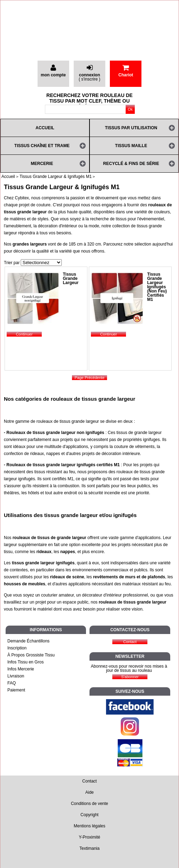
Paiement (16, 690)
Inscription (17, 648)
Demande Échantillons (28, 641)
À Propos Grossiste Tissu (31, 655)
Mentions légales (89, 826)
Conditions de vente (89, 804)
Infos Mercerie (21, 669)
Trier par (12, 263)
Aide (89, 792)
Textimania (89, 848)
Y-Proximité (90, 837)
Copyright (89, 815)
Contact (89, 781)
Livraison (16, 676)
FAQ (12, 683)
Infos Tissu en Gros (25, 662)
